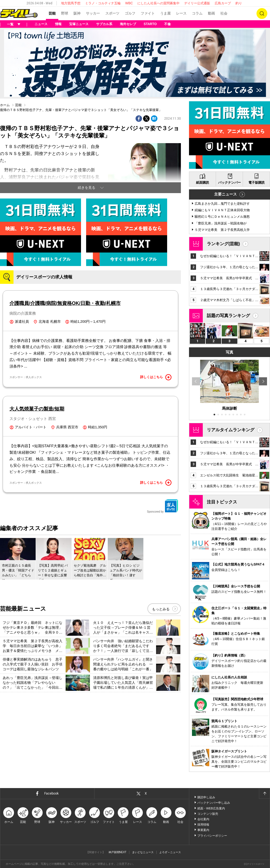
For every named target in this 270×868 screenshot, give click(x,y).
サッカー (93, 13)
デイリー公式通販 (197, 3)
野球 (65, 13)
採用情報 (203, 825)
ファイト (148, 13)
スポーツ (112, 13)
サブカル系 (104, 24)
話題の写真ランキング (228, 316)
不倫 (167, 24)
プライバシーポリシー (212, 836)
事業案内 (203, 830)
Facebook (51, 793)
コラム (197, 13)
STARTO (150, 24)
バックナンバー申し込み (214, 803)
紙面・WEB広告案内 (211, 808)
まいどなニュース (143, 852)
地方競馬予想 (71, 3)
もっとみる (161, 609)
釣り (239, 3)
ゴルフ (130, 13)
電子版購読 (256, 183)
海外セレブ (128, 24)
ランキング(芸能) (223, 244)
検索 (262, 14)
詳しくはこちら (156, 377)
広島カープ (223, 3)
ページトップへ (264, 793)
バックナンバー (230, 183)
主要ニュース (225, 194)
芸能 (52, 13)
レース (181, 13)
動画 (211, 13)
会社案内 (203, 819)
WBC (129, 3)
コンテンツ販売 (208, 814)
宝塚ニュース (79, 24)
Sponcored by (163, 506)
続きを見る (87, 188)
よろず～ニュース (170, 852)
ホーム (5, 105)
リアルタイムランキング (231, 430)
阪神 (77, 13)
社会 (224, 13)
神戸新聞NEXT (118, 852)
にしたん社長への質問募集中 (158, 3)
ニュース (41, 24)
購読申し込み (206, 797)
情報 (58, 24)
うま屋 (165, 13)
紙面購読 (202, 183)
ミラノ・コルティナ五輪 (103, 3)
